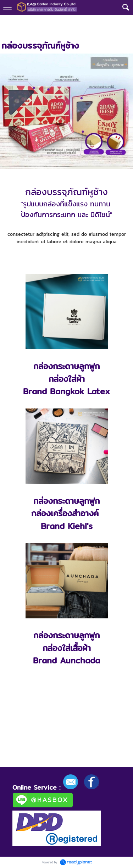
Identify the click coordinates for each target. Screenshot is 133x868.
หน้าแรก (10, 22)
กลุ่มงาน (34, 22)
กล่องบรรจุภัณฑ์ (66, 22)
